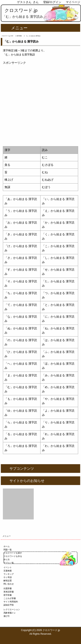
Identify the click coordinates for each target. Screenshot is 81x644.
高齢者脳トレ (10, 613)
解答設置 (8, 581)
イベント (8, 567)
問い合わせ (9, 584)
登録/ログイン (52, 2)
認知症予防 (9, 605)
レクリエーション (12, 609)
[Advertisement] (40, 106)
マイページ (73, 2)
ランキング (9, 574)
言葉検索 (8, 571)
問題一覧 (8, 550)
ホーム (7, 546)
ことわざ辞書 (10, 598)
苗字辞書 (8, 595)
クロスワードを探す (13, 553)
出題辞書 (8, 588)
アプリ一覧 (9, 563)
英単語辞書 (9, 592)
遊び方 (7, 616)
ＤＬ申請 (8, 577)
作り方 (7, 560)
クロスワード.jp (21, 10)
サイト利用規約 (11, 602)
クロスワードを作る (13, 556)
